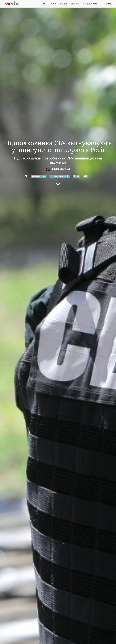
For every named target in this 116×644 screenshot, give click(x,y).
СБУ (86, 176)
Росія (77, 176)
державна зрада (39, 176)
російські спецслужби (60, 176)
